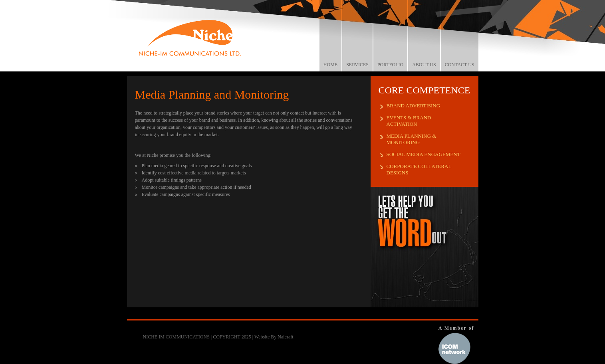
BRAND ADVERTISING (414, 106)
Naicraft (285, 337)
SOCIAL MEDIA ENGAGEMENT (423, 154)
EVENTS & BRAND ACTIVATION (409, 121)
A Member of (456, 345)
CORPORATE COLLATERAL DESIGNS (419, 169)
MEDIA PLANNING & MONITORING (412, 139)
